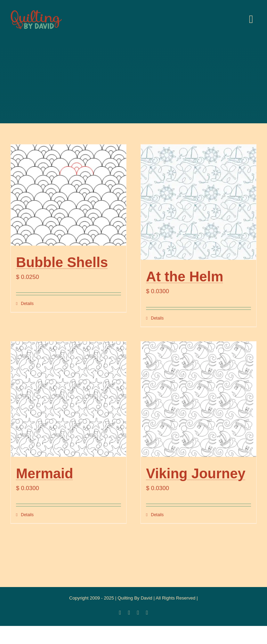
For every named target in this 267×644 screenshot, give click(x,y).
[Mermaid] (68, 399)
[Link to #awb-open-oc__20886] (251, 19)
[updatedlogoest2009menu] (36, 11)
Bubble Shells (62, 262)
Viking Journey (196, 473)
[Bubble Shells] (68, 195)
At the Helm (185, 276)
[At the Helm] (199, 202)
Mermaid (45, 473)
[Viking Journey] (199, 399)
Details (27, 304)
